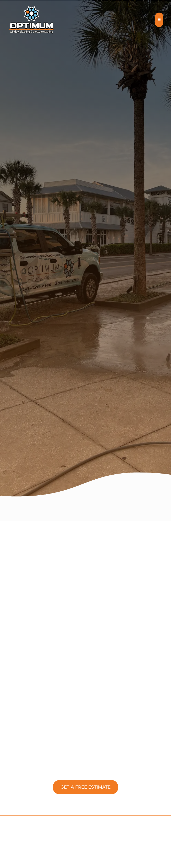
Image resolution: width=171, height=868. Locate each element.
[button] (85, 787)
